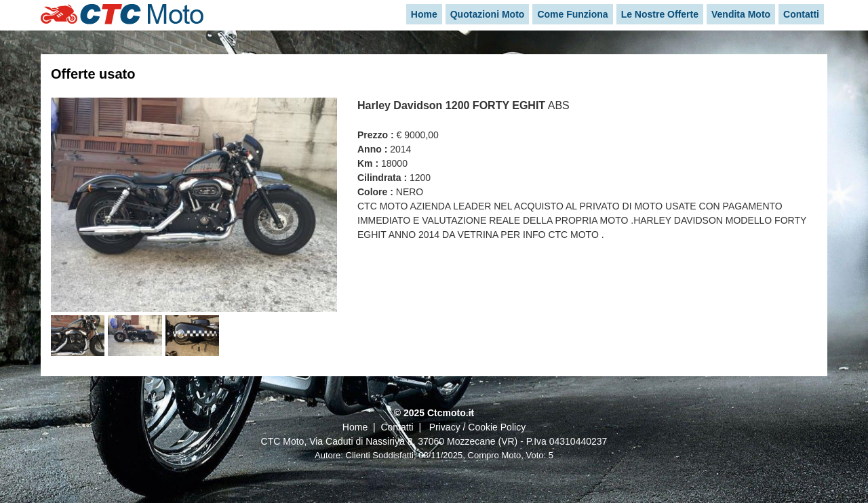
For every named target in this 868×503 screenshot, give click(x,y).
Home (355, 427)
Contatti (397, 427)
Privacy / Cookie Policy (477, 427)
